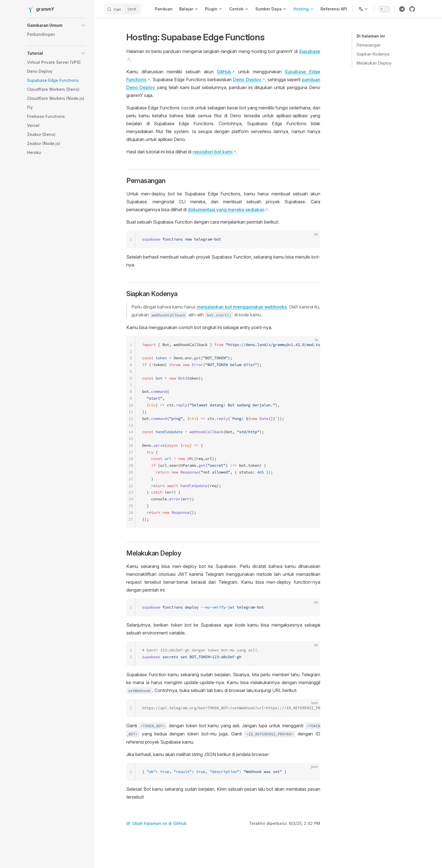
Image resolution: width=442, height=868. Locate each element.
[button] (56, 25)
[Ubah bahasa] (363, 9)
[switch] (384, 9)
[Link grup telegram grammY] (402, 9)
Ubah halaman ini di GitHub (156, 823)
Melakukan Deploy (374, 63)
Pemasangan (369, 45)
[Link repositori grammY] (412, 9)
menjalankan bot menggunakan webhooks (242, 307)
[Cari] (122, 9)
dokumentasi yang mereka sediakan (226, 210)
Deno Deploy (247, 80)
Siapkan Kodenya (373, 54)
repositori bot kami (213, 152)
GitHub (224, 72)
